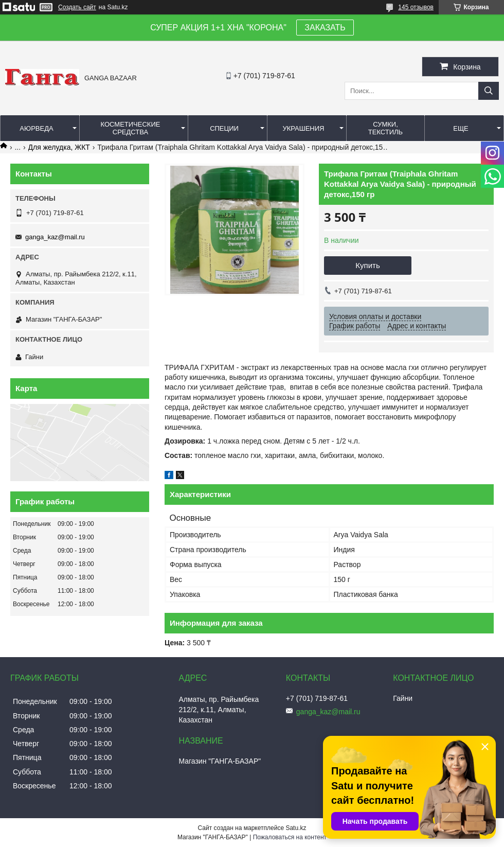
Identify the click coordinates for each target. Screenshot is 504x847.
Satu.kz (296, 828)
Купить (367, 265)
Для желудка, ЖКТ (59, 147)
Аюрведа (36, 128)
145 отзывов (416, 7)
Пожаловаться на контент (290, 837)
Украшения (303, 128)
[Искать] (489, 91)
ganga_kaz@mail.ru (55, 237)
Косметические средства (131, 128)
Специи (224, 128)
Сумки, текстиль (385, 128)
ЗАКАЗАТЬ (325, 28)
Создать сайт (77, 7)
